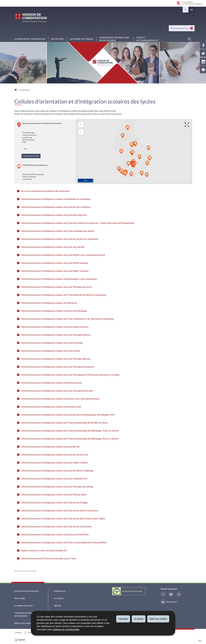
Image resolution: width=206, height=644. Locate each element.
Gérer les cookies (158, 619)
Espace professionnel (132, 591)
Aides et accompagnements (147, 39)
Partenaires (25, 90)
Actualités (59, 598)
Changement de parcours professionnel (114, 39)
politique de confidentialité (66, 630)
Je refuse (139, 619)
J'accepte (123, 619)
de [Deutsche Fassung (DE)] (192, 9)
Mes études (58, 39)
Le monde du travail (82, 39)
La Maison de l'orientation (30, 39)
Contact (18, 633)
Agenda (58, 606)
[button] (190, 39)
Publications (60, 591)
